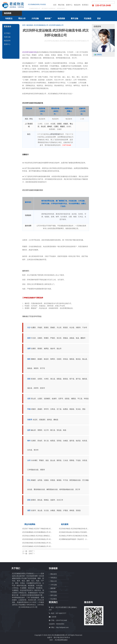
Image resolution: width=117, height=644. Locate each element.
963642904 (60, 624)
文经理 (54, 617)
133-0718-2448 (103, 5)
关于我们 (7, 33)
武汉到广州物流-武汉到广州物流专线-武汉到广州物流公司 (43, 529)
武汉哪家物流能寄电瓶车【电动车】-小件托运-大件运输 (79, 539)
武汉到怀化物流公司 (56, 25)
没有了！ (32, 551)
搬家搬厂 (48, 18)
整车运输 (74, 18)
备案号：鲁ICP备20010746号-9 (58, 637)
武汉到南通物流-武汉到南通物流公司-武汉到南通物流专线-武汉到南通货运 (49, 532)
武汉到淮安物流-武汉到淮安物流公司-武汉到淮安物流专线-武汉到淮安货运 (49, 539)
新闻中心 (69, 5)
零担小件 (22, 18)
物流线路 (61, 18)
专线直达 (9, 18)
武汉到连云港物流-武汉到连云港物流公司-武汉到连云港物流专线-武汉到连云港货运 (52, 536)
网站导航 (61, 5)
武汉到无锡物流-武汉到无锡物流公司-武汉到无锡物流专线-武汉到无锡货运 (49, 546)
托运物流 (88, 18)
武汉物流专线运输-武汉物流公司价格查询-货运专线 (77, 532)
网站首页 (53, 574)
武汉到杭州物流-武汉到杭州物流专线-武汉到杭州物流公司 (79, 529)
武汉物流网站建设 (61, 640)
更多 (99, 18)
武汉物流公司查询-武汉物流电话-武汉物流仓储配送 (77, 536)
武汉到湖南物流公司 (41, 25)
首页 (55, 5)
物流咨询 (77, 5)
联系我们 (85, 5)
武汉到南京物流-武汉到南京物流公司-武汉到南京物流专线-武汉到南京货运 (49, 543)
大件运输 (35, 18)
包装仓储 (7, 37)
